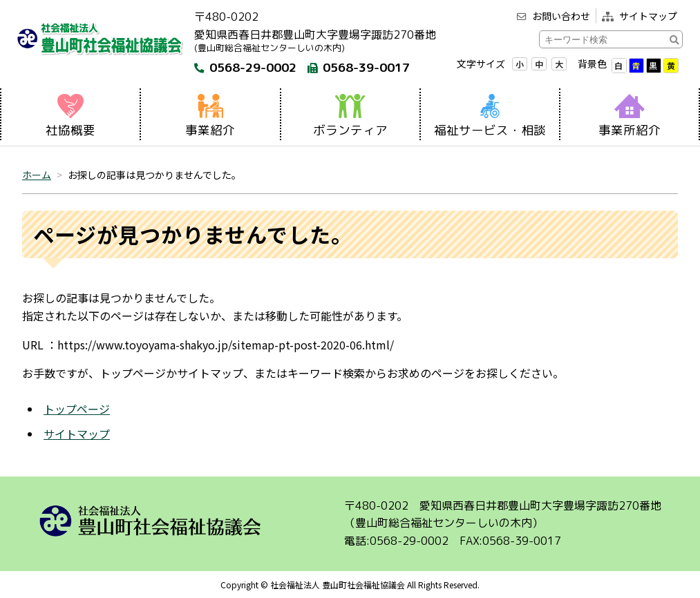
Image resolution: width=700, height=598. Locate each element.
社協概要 (70, 116)
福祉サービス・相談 (490, 116)
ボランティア (350, 116)
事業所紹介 (630, 116)
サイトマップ (640, 16)
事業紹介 (210, 116)
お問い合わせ (554, 16)
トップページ (77, 409)
